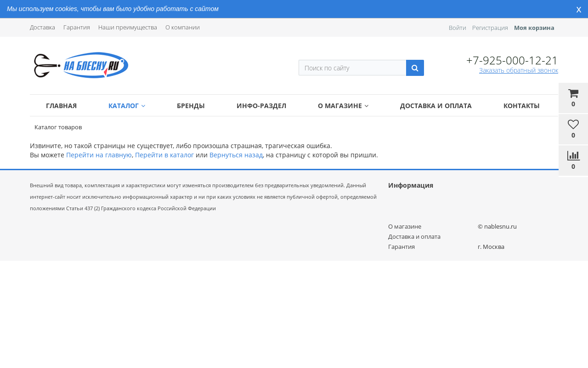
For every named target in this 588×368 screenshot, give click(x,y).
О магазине (343, 106)
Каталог (127, 106)
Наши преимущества (128, 27)
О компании (183, 27)
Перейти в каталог (164, 155)
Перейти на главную (99, 155)
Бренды (191, 106)
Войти (458, 28)
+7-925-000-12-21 (512, 60)
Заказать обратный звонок (519, 70)
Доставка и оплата (436, 106)
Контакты (522, 106)
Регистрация (490, 28)
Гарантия (77, 27)
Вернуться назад (236, 155)
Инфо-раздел (261, 106)
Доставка (42, 27)
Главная (61, 106)
